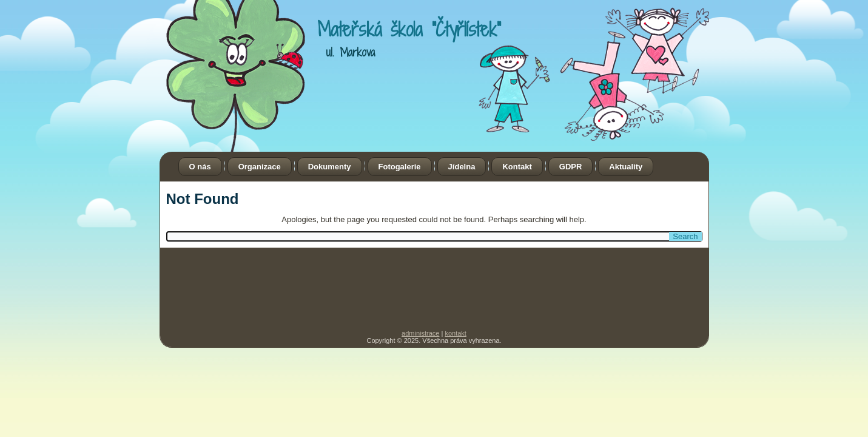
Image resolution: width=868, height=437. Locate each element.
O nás (200, 167)
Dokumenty (330, 167)
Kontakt (517, 167)
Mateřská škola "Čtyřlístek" (409, 29)
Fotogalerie (400, 167)
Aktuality (626, 167)
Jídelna (462, 167)
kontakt (455, 333)
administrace (420, 333)
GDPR (571, 167)
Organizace (260, 167)
